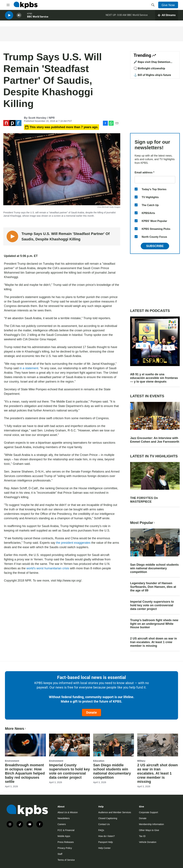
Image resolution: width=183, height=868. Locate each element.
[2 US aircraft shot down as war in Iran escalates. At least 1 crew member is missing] (158, 745)
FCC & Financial (66, 830)
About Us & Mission (68, 812)
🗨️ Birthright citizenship (149, 68)
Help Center (104, 848)
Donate (91, 712)
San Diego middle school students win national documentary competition (154, 568)
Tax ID (142, 836)
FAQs (101, 830)
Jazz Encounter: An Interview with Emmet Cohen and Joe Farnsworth (155, 440)
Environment (12, 761)
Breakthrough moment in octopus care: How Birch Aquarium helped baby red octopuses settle (25, 773)
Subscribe (155, 246)
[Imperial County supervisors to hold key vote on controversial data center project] (69, 745)
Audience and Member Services (115, 812)
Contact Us (104, 824)
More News (16, 729)
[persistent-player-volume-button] (19, 17)
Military (141, 761)
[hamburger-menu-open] (8, 5)
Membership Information (151, 824)
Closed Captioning (108, 818)
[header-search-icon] (153, 5)
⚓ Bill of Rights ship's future (152, 75)
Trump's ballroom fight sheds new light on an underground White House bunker (154, 624)
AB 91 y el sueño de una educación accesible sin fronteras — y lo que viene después (154, 378)
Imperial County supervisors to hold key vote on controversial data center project (152, 605)
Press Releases (66, 842)
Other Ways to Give (149, 830)
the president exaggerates (73, 543)
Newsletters (64, 818)
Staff (60, 854)
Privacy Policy (65, 848)
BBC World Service (38, 18)
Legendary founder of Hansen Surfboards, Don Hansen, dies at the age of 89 (153, 587)
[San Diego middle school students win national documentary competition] (114, 745)
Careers (62, 824)
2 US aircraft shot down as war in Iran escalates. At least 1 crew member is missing (154, 642)
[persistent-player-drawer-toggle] (167, 17)
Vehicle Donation (148, 842)
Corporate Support (148, 812)
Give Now (168, 5)
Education (99, 761)
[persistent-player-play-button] (9, 17)
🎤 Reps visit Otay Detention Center (152, 64)
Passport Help (106, 842)
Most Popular (143, 523)
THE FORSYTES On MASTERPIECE (144, 500)
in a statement (29, 368)
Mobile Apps (64, 836)
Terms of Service (66, 860)
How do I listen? (107, 836)
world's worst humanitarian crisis (48, 568)
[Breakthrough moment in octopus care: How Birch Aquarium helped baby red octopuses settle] (25, 745)
